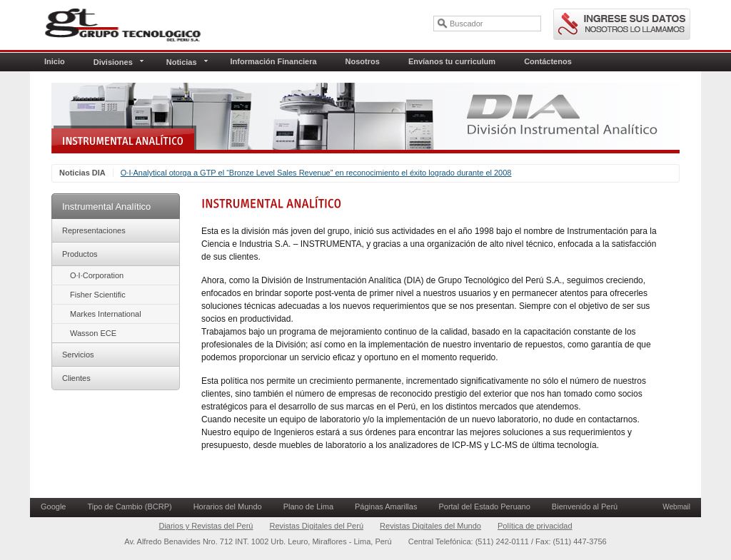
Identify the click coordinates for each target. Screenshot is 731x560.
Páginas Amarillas (386, 506)
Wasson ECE (93, 333)
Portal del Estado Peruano (484, 506)
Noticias (187, 62)
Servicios (78, 355)
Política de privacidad (535, 526)
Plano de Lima (308, 506)
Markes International (106, 314)
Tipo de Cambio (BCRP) (129, 506)
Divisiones (119, 62)
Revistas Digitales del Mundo (430, 526)
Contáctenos (548, 61)
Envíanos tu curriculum (452, 61)
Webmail (676, 507)
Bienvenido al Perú (585, 506)
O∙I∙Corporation (97, 275)
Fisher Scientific (98, 295)
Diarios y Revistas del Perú (206, 526)
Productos (80, 254)
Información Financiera (274, 61)
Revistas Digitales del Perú (317, 526)
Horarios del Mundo (228, 506)
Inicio (55, 61)
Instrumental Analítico (106, 207)
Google (53, 506)
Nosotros (363, 61)
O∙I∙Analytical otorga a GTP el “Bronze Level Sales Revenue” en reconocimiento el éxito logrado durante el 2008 (316, 173)
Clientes (76, 378)
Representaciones (94, 230)
